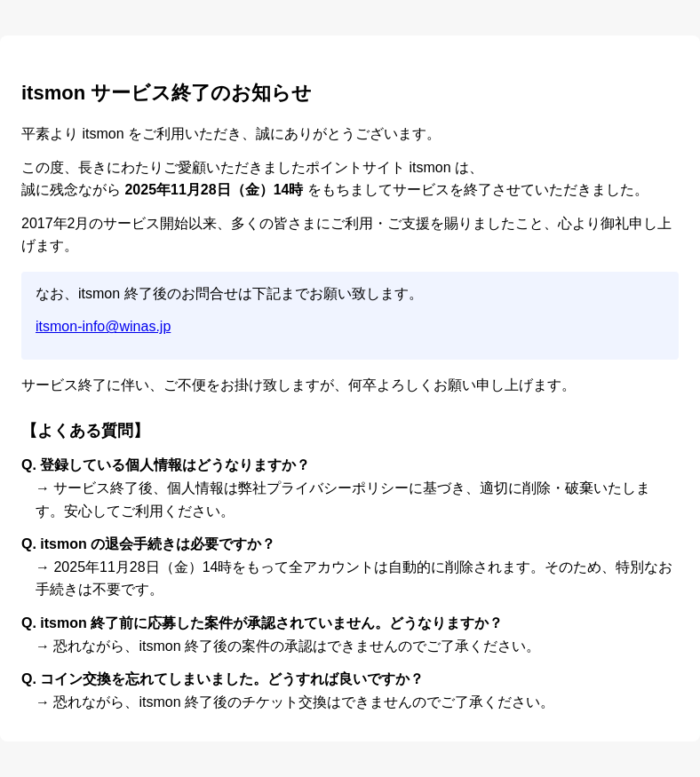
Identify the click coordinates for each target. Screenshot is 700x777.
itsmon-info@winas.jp (103, 326)
